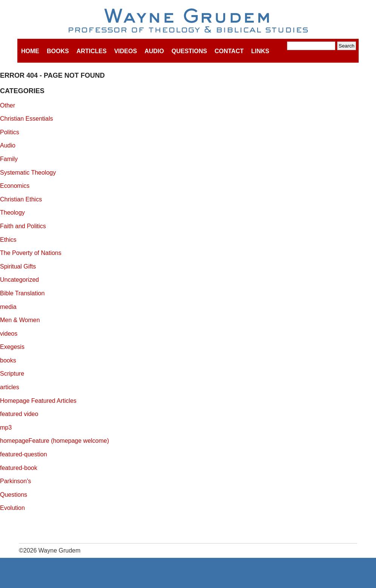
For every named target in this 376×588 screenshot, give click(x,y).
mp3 (6, 428)
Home (30, 51)
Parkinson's (15, 481)
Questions (189, 51)
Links (260, 51)
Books (58, 51)
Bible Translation (22, 293)
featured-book (19, 468)
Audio (154, 51)
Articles (92, 51)
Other (8, 105)
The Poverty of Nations (31, 253)
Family (9, 159)
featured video (19, 414)
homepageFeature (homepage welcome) (54, 441)
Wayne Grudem (188, 21)
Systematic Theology (28, 173)
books (8, 360)
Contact (229, 51)
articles (10, 387)
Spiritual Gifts (18, 266)
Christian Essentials (27, 119)
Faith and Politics (23, 226)
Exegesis (12, 347)
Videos (126, 51)
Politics (10, 132)
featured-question (24, 454)
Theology (12, 213)
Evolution (12, 508)
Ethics (8, 240)
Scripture (12, 374)
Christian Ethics (21, 199)
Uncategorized (19, 280)
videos (9, 334)
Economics (15, 186)
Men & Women (20, 320)
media (8, 307)
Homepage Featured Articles (38, 401)
